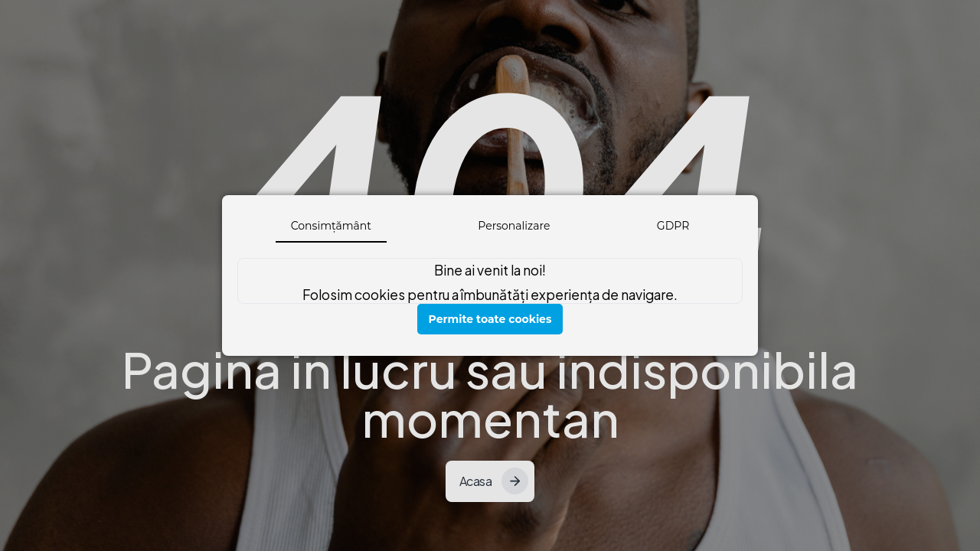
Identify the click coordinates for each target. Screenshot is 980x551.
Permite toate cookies (490, 319)
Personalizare (514, 226)
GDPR (673, 226)
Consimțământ (331, 226)
